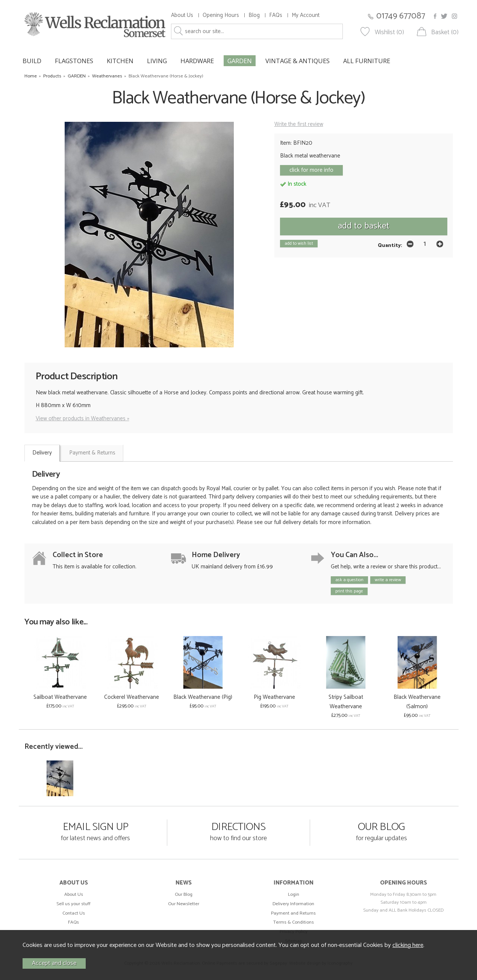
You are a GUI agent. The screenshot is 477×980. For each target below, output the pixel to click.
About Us (182, 15)
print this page (349, 591)
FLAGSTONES (74, 61)
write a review (388, 580)
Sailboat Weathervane (60, 697)
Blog (254, 15)
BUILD (32, 61)
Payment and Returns (293, 913)
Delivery (42, 453)
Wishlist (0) (389, 33)
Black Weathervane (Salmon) (417, 702)
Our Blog (184, 894)
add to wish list (299, 243)
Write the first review (299, 124)
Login (294, 894)
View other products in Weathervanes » (83, 419)
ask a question (349, 580)
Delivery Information (293, 904)
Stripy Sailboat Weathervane (346, 702)
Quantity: (390, 245)
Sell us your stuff (73, 904)
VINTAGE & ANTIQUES (298, 61)
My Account (306, 15)
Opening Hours (221, 15)
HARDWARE (197, 61)
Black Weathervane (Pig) (203, 697)
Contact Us (74, 913)
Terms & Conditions (294, 922)
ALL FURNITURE (367, 61)
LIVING (157, 61)
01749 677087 (401, 16)
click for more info (311, 170)
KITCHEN (120, 61)
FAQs (276, 15)
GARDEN (240, 61)
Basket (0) (445, 33)
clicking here (408, 945)
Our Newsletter (184, 904)
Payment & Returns (92, 453)
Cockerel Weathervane (132, 697)
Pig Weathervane (274, 697)
